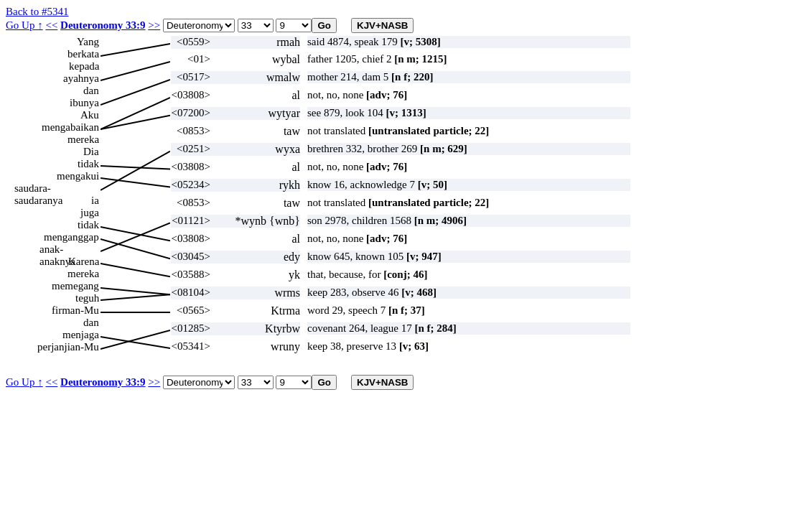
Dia (91, 152)
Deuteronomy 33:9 (103, 25)
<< (51, 25)
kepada (84, 66)
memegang (75, 286)
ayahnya (81, 78)
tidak (88, 164)
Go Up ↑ (24, 25)
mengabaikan (70, 127)
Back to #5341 (37, 11)
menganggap (71, 237)
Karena (84, 261)
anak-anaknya (57, 250)
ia (95, 200)
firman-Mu (75, 310)
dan (91, 90)
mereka (83, 139)
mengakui (78, 176)
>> (154, 25)
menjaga (81, 335)
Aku (90, 115)
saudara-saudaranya (38, 188)
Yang (88, 42)
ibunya (84, 103)
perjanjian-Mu (68, 347)
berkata (83, 54)
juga (90, 213)
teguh (87, 298)
